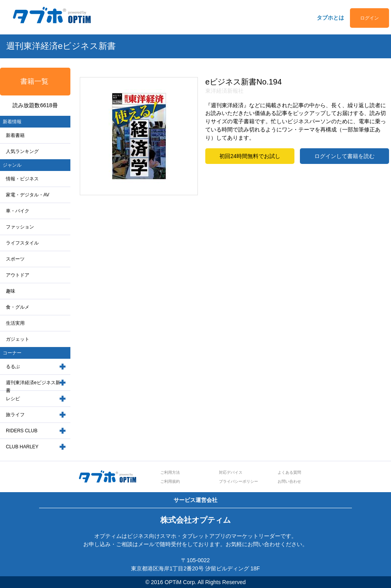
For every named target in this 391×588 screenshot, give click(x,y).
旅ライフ (15, 415)
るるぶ (13, 367)
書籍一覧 (34, 81)
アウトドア (18, 275)
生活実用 (15, 323)
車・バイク (18, 211)
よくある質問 (289, 472)
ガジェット (18, 339)
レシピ (13, 399)
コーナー (12, 353)
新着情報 (12, 122)
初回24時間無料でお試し (250, 156)
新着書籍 (15, 135)
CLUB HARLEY (22, 447)
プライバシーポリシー (239, 481)
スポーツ (15, 259)
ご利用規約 (170, 481)
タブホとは (330, 18)
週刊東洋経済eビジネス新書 (33, 387)
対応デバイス (231, 472)
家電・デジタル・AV (28, 195)
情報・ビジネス (22, 179)
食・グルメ (18, 307)
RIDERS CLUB (22, 431)
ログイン (369, 18)
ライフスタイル (22, 243)
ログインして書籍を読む (344, 156)
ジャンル (12, 165)
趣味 (11, 291)
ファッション (20, 227)
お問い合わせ (289, 481)
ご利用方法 (170, 472)
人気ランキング (22, 151)
